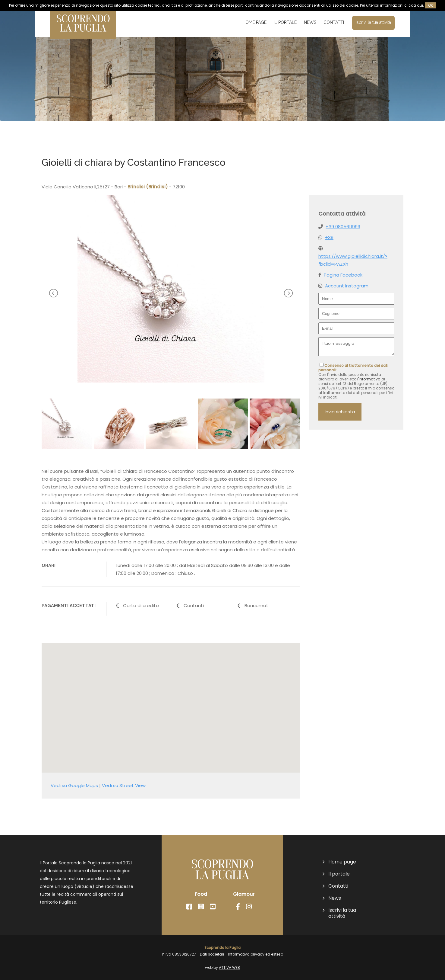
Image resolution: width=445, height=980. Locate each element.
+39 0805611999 (343, 227)
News (310, 22)
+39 (329, 237)
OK (431, 5)
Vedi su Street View (124, 785)
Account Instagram (347, 286)
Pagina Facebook (343, 275)
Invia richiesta (340, 412)
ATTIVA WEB (229, 967)
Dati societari (212, 954)
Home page (254, 22)
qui (420, 5)
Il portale (285, 22)
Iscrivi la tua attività (373, 22)
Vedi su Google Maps (74, 785)
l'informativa (369, 379)
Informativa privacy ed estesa (256, 954)
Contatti (334, 22)
